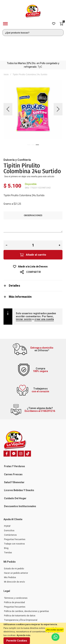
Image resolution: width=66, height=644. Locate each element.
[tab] (33, 263)
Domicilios (9, 507)
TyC (40, 44)
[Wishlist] (54, 24)
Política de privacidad (14, 579)
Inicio (6, 51)
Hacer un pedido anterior (16, 550)
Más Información (20, 274)
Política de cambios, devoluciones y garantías (26, 588)
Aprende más (23, 635)
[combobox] (33, 33)
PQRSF (7, 503)
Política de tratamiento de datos (20, 593)
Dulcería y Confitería (17, 137)
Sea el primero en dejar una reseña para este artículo (29, 153)
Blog (6, 525)
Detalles (14, 263)
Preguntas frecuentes (15, 516)
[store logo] (33, 11)
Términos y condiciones (16, 575)
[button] (8, 86)
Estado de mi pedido (14, 546)
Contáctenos (10, 512)
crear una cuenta (44, 296)
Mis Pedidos (10, 554)
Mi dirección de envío (14, 559)
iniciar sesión (24, 296)
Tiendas (8, 530)
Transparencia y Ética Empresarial (21, 597)
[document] (33, 633)
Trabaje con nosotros (14, 521)
